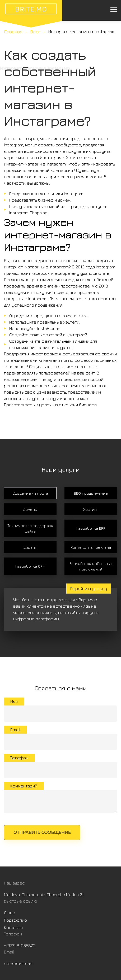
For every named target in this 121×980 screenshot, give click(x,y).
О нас (10, 913)
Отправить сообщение (42, 832)
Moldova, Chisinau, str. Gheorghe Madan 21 (44, 895)
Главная (13, 32)
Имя (14, 702)
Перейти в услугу (89, 589)
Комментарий (24, 786)
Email (15, 730)
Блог (35, 32)
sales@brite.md (18, 964)
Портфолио (15, 920)
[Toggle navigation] (113, 9)
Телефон (19, 758)
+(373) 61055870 (20, 946)
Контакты (13, 927)
